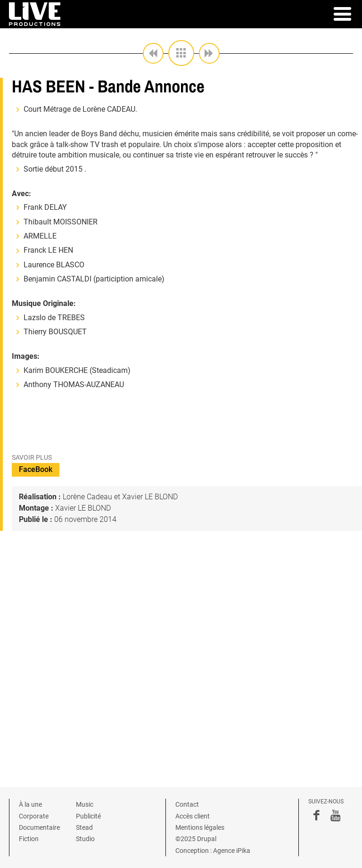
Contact (187, 804)
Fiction (29, 839)
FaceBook (36, 469)
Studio (85, 839)
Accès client (193, 816)
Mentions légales (200, 827)
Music (85, 804)
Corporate (34, 816)
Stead (84, 827)
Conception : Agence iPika (213, 851)
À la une (30, 804)
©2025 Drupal (196, 839)
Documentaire (39, 827)
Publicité (88, 816)
